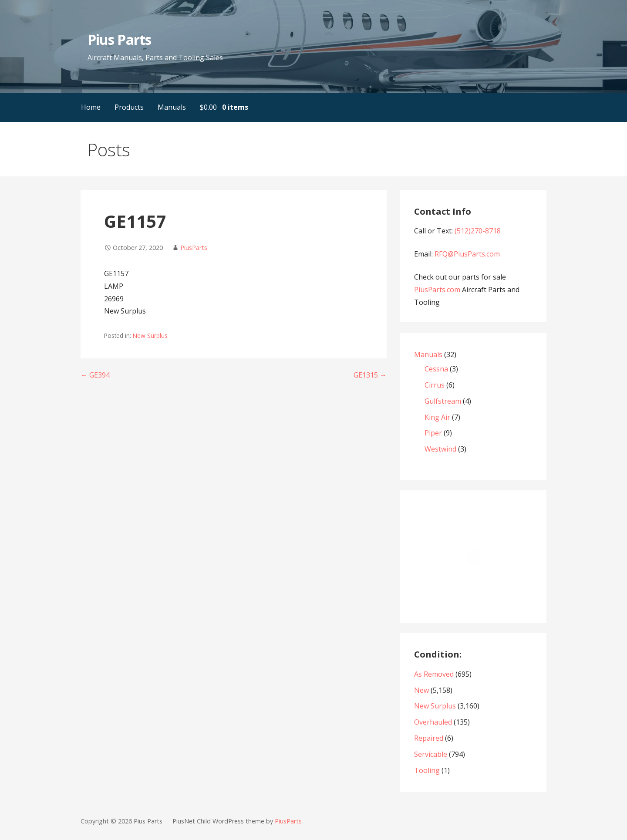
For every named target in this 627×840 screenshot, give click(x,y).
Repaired (429, 738)
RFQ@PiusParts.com (467, 254)
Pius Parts (119, 39)
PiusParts (194, 248)
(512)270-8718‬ (478, 231)
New (421, 690)
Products (129, 107)
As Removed (434, 674)
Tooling (427, 770)
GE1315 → (370, 375)
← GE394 (95, 375)
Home (91, 107)
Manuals (172, 107)
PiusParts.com (438, 290)
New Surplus (150, 336)
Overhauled (433, 722)
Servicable (431, 754)
